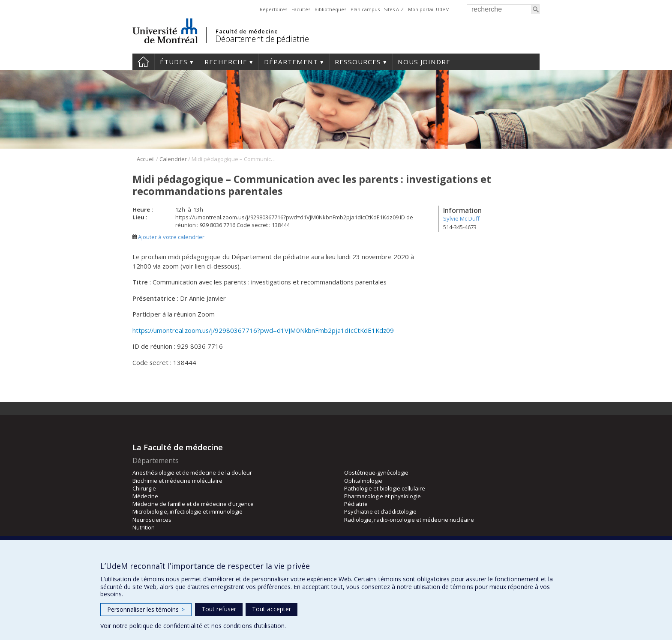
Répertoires (273, 9)
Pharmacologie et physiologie (382, 496)
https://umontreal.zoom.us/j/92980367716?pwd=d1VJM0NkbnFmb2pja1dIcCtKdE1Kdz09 (263, 330)
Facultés (301, 9)
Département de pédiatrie (262, 39)
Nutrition (144, 527)
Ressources (358, 62)
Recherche (226, 62)
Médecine (145, 496)
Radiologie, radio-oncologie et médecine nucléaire (409, 520)
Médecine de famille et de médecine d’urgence (193, 504)
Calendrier (173, 159)
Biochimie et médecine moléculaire (177, 481)
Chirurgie (144, 488)
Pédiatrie (356, 504)
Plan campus (365, 9)
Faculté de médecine (247, 31)
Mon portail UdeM (429, 9)
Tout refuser (219, 609)
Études (174, 62)
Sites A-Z (394, 9)
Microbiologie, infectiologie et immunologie (187, 511)
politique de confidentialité (166, 626)
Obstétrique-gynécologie (376, 473)
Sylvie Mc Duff (461, 218)
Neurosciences (152, 520)
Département (291, 62)
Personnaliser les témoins (146, 609)
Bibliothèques (330, 9)
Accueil (143, 62)
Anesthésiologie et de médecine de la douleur (192, 473)
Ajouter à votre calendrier (168, 237)
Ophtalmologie (363, 481)
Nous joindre (424, 62)
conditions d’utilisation (254, 626)
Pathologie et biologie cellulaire (385, 488)
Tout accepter (271, 609)
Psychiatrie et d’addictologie (380, 511)
